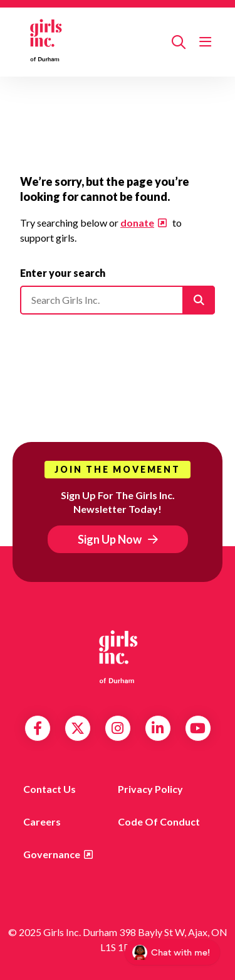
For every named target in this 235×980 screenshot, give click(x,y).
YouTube (198, 728)
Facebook (38, 728)
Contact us (50, 789)
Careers (42, 821)
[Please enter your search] (118, 300)
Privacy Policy (150, 789)
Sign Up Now (110, 539)
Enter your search (63, 273)
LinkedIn (158, 728)
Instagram (118, 728)
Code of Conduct (159, 821)
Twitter (78, 728)
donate (137, 223)
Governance (52, 854)
